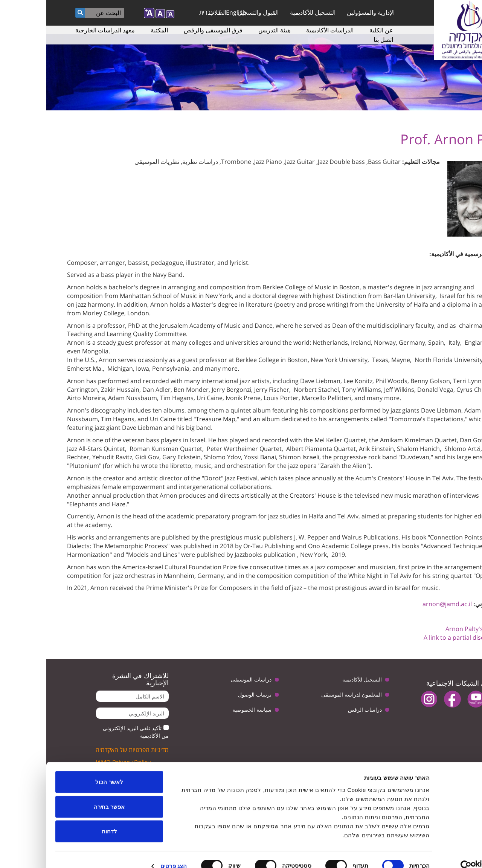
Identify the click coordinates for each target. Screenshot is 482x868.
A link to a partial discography (419, 637)
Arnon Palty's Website (430, 629)
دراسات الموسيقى (205, 679)
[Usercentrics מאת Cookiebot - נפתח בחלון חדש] (434, 853)
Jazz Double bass (295, 162)
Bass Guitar (338, 162)
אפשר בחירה (63, 794)
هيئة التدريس (228, 30)
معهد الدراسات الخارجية (59, 30)
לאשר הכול (63, 769)
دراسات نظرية (154, 162)
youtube (429, 699)
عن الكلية (335, 30)
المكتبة (113, 30)
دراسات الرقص (319, 710)
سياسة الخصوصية (206, 710)
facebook (406, 699)
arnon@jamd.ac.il (401, 604)
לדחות (63, 818)
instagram (383, 699)
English (190, 12)
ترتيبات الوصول (208, 695)
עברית (161, 12)
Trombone (190, 162)
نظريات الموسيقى (111, 162)
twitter (453, 699)
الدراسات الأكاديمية (284, 30)
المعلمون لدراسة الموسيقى (305, 695)
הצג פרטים (127, 853)
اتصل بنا (337, 40)
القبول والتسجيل (212, 12)
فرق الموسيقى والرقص (167, 30)
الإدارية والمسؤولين (324, 12)
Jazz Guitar (254, 162)
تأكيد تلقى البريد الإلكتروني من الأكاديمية (89, 732)
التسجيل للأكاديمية (266, 12)
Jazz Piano (222, 162)
